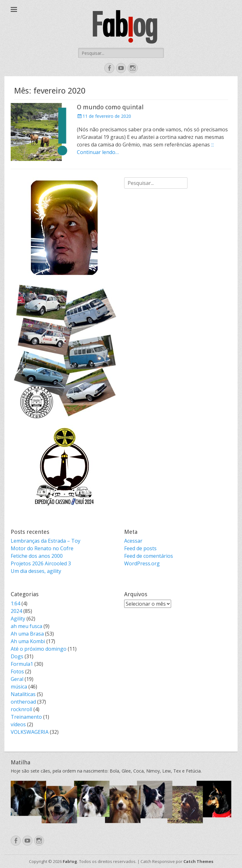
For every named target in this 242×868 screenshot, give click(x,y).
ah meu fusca (26, 626)
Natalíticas (23, 694)
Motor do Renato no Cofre (42, 548)
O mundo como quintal (110, 107)
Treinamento (26, 717)
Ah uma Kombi (28, 641)
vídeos (18, 724)
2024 (16, 611)
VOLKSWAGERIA (30, 732)
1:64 (15, 603)
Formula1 (22, 664)
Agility (18, 619)
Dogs (17, 656)
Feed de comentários (149, 556)
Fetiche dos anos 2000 (37, 556)
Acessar (133, 541)
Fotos (17, 671)
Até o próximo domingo (39, 649)
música (19, 687)
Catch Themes (198, 861)
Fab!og (70, 861)
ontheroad (23, 702)
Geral (17, 679)
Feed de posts (140, 548)
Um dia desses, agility (36, 571)
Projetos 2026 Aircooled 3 (41, 563)
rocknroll (21, 709)
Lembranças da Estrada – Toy (46, 541)
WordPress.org (142, 563)
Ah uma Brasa (27, 634)
